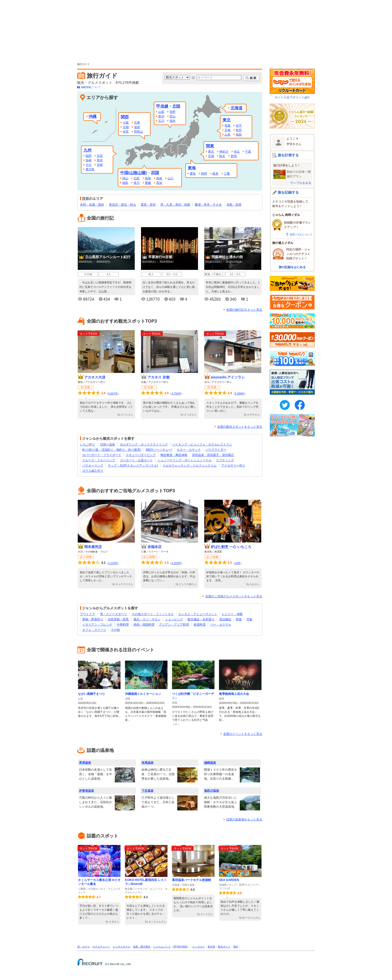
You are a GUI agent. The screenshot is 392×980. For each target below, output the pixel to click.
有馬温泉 (147, 763)
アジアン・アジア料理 (174, 625)
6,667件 (113, 393)
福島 (239, 135)
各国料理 (199, 625)
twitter (285, 405)
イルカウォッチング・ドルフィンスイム (189, 465)
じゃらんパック (162, 947)
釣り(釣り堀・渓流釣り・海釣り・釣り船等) (112, 450)
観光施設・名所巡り (201, 619)
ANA (185, 947)
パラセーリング (93, 465)
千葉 (248, 152)
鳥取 (148, 178)
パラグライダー (216, 450)
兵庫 (137, 123)
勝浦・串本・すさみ (208, 205)
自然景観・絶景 (118, 619)
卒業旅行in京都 (160, 257)
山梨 (161, 112)
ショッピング (174, 619)
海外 (236, 947)
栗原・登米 (148, 205)
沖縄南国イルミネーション (143, 694)
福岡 (88, 156)
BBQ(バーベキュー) (159, 450)
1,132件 (113, 563)
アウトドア (87, 614)
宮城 (227, 130)
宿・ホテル (83, 947)
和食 (239, 619)
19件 (238, 563)
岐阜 (215, 174)
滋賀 (137, 127)
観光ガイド (224, 947)
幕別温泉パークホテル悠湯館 (191, 880)
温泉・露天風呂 (142, 947)
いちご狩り (87, 444)
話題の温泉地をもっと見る (244, 819)
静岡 (204, 174)
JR (175, 947)
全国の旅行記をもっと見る (244, 310)
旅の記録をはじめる (292, 267)
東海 (192, 168)
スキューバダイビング (141, 455)
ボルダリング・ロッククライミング (144, 444)
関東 (210, 146)
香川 (136, 183)
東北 (226, 120)
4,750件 (176, 393)
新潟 (161, 116)
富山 (172, 116)
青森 (227, 126)
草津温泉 (85, 763)
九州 (87, 150)
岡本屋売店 (93, 547)
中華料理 (123, 625)
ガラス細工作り (93, 471)
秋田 (239, 130)
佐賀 (100, 156)
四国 (155, 173)
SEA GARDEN (229, 880)
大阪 (126, 123)
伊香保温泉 (86, 791)
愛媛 (148, 183)
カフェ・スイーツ (94, 630)
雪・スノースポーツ (113, 614)
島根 (159, 178)
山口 (170, 178)
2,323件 (176, 563)
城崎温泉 (210, 763)
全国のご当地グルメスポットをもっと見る (234, 596)
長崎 (88, 160)
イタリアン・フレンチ (97, 625)
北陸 (176, 106)
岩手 (239, 126)
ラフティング (225, 460)
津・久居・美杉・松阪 (175, 205)
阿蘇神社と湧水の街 (227, 257)
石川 (161, 121)
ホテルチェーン (101, 947)
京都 (126, 127)
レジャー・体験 (232, 614)
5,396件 (240, 393)
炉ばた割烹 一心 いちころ (231, 547)
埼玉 (237, 152)
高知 (159, 183)
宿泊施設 (225, 619)
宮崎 (100, 165)
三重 (227, 174)
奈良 (126, 132)
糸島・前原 (234, 205)
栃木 (222, 156)
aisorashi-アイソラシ (228, 377)
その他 (115, 630)
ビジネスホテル (121, 947)
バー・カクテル (221, 625)
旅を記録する (288, 192)
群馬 (234, 156)
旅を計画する (288, 155)
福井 (172, 121)
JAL (179, 947)
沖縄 (92, 116)
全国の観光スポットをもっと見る (240, 427)
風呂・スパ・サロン (147, 619)
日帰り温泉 (107, 444)
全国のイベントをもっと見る (243, 734)
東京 (211, 152)
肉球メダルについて (301, 234)
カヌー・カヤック (189, 450)
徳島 (125, 183)
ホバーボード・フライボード (102, 455)
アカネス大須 (95, 377)
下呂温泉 (147, 791)
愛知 (193, 174)
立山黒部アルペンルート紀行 (108, 257)
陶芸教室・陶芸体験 (174, 455)
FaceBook (300, 405)
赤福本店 (154, 547)
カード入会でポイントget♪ (292, 84)
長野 (172, 112)
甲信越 (162, 106)
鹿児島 (90, 169)
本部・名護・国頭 (92, 205)
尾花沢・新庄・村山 (122, 205)
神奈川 (224, 152)
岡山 (125, 178)
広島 (136, 178)
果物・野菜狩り (93, 619)
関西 (125, 117)
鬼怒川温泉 (211, 791)
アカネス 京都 (158, 377)
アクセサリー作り (233, 465)
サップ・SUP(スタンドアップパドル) (133, 465)
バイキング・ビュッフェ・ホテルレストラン (202, 444)
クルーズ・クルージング (99, 460)
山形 (227, 135)
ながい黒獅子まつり (91, 694)
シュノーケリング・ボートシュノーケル (184, 460)
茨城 (211, 156)
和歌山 (138, 132)
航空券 (211, 947)
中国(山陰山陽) (134, 173)
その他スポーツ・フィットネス (153, 614)
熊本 (100, 160)
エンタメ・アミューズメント (198, 614)
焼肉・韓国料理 (144, 625)
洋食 (249, 619)
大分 (88, 165)
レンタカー (199, 947)
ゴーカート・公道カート (136, 460)
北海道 (236, 108)
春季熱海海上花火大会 (234, 694)
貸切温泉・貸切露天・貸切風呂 (213, 455)
